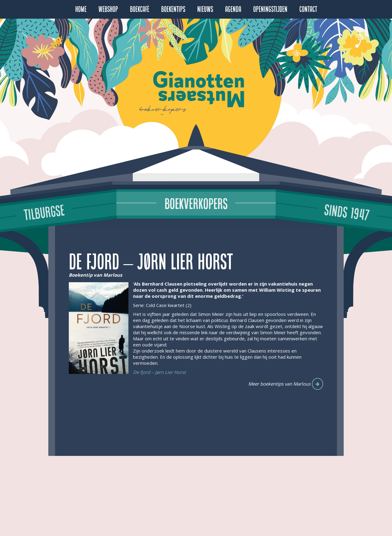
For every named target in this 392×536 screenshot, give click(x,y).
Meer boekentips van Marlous (279, 384)
